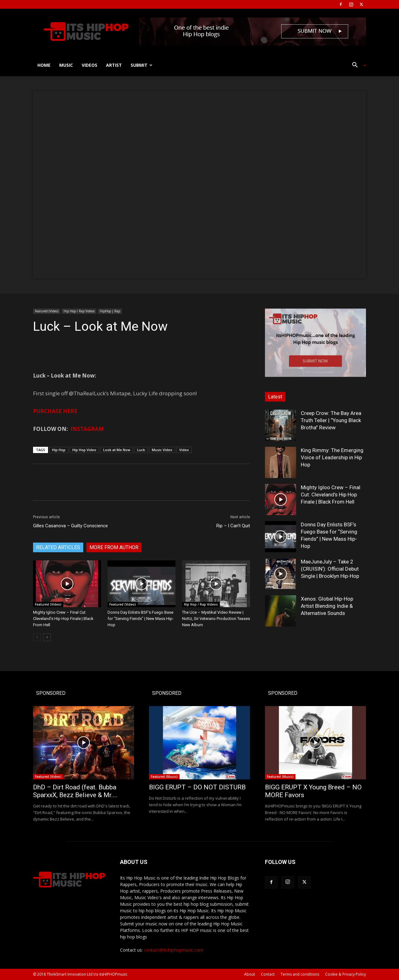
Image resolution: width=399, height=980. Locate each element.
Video (184, 450)
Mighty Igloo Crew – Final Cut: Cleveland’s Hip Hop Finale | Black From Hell (63, 619)
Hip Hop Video (84, 450)
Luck (141, 450)
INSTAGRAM (87, 429)
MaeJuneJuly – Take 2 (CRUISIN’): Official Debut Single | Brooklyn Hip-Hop (330, 569)
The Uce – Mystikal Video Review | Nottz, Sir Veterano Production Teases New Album (216, 619)
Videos (89, 65)
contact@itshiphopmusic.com (174, 950)
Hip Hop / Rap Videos (79, 311)
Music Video (162, 450)
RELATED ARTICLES (58, 547)
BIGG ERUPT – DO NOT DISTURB (197, 787)
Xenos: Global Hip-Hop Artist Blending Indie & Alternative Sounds (327, 606)
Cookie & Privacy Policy (346, 974)
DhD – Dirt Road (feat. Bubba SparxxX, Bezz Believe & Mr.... (75, 791)
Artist (114, 65)
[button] (357, 66)
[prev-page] (37, 637)
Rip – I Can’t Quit (233, 526)
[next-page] (47, 637)
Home (44, 65)
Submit (142, 65)
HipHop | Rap (110, 311)
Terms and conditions (300, 974)
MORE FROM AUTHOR (114, 547)
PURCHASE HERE (55, 411)
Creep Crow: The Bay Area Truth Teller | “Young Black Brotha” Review (331, 420)
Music (66, 65)
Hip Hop (59, 450)
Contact (268, 974)
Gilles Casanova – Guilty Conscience (70, 526)
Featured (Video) (47, 311)
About (250, 974)
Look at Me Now (117, 450)
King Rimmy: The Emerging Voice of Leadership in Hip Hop (332, 457)
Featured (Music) (164, 777)
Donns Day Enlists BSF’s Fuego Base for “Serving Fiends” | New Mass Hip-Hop (141, 619)
